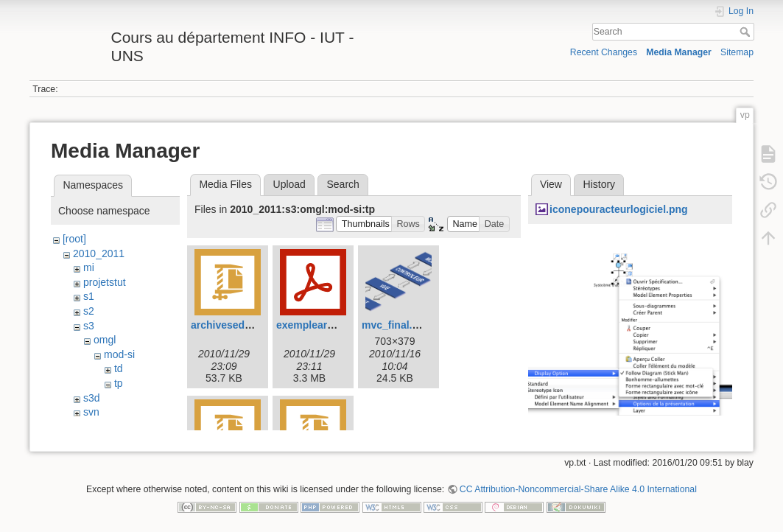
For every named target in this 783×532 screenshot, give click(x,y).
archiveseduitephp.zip (245, 325)
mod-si (119, 354)
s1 (89, 296)
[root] (74, 239)
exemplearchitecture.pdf (336, 325)
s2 (89, 311)
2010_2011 (99, 253)
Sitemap (737, 52)
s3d (92, 398)
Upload (289, 184)
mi (89, 267)
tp (119, 383)
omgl (105, 340)
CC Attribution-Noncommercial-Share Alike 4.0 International (578, 483)
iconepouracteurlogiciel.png (618, 209)
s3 (89, 326)
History (600, 184)
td (119, 368)
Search (747, 32)
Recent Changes (604, 52)
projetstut (105, 282)
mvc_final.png (396, 325)
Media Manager (679, 52)
